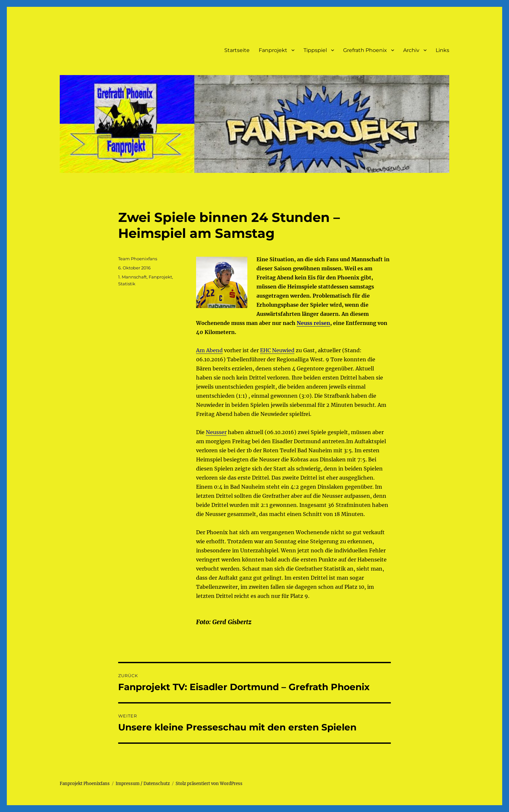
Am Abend (209, 350)
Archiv (411, 50)
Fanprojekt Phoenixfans (85, 784)
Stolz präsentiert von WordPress (209, 784)
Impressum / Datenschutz (143, 784)
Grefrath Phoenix (365, 50)
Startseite (237, 50)
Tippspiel (315, 50)
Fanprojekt (273, 50)
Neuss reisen (313, 323)
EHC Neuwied (277, 350)
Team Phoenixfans (138, 259)
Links (442, 50)
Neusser (216, 432)
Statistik (127, 284)
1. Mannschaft (132, 277)
